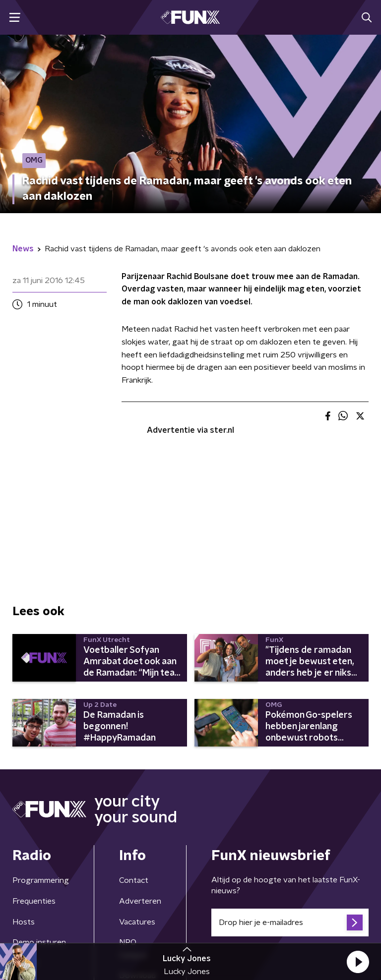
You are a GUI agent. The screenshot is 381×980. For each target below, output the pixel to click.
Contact (134, 880)
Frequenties (34, 901)
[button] (358, 962)
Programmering (41, 880)
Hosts (24, 922)
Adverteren (140, 901)
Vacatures (137, 922)
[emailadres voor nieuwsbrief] (290, 922)
